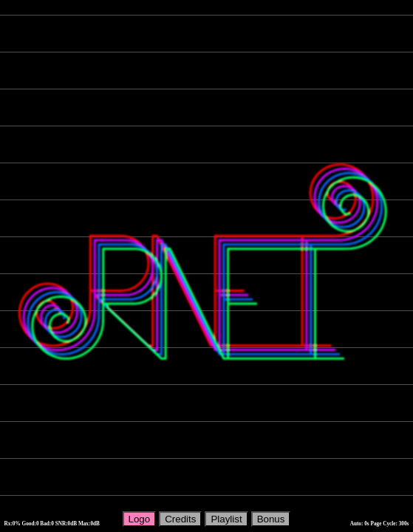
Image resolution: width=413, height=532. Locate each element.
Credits (180, 519)
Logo (140, 519)
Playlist (226, 519)
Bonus (271, 519)
